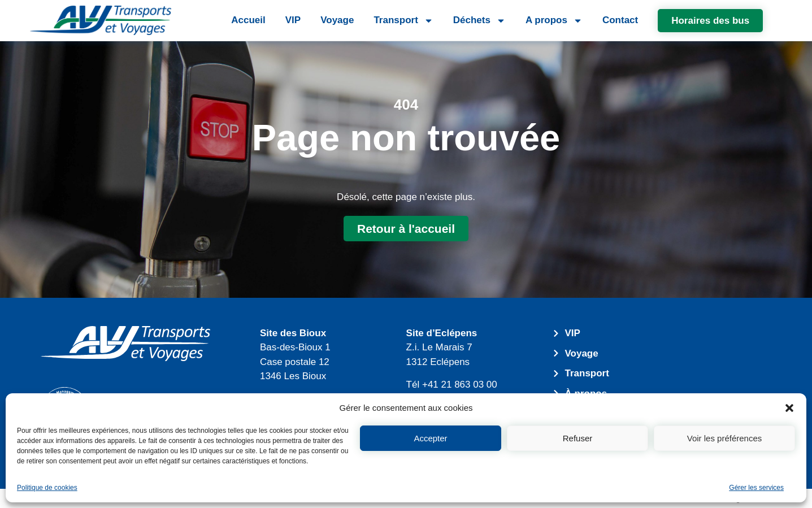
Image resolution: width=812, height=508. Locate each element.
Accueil (248, 20)
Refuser (578, 438)
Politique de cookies (47, 488)
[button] (789, 408)
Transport (403, 21)
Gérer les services (756, 488)
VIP (293, 20)
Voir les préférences (725, 438)
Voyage (337, 20)
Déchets (479, 21)
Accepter (430, 438)
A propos (554, 21)
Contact (620, 20)
